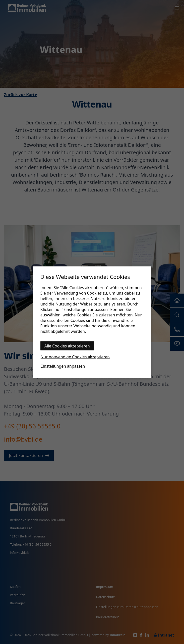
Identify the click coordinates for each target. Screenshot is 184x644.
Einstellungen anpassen (63, 366)
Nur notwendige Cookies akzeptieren (75, 357)
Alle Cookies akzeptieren (67, 346)
